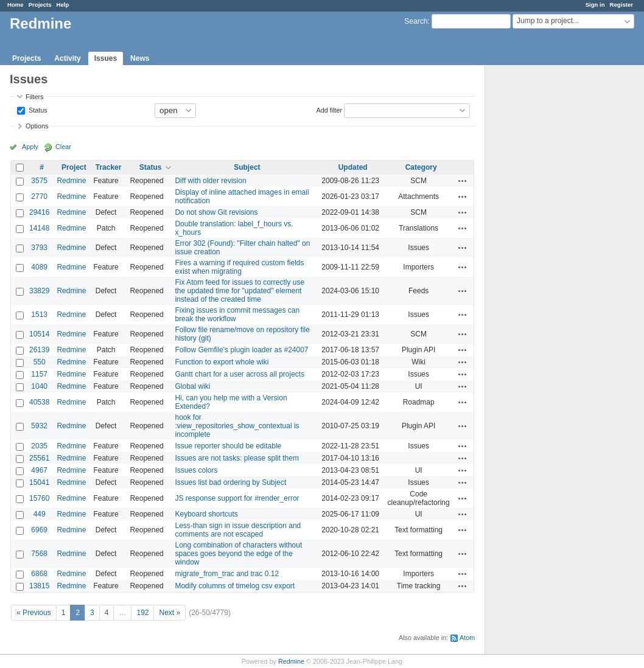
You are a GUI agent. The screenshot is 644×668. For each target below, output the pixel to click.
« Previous (34, 613)
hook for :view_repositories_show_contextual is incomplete (237, 426)
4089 (39, 267)
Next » (170, 613)
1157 (39, 374)
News (140, 58)
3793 (39, 248)
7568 (39, 554)
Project (74, 167)
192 (142, 613)
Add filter (330, 110)
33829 (39, 291)
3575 (39, 181)
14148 (39, 228)
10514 (39, 334)
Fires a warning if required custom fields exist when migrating (239, 267)
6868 (39, 574)
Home (16, 5)
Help (63, 5)
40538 (39, 402)
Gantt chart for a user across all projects (240, 374)
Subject (247, 167)
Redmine (71, 181)
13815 (39, 586)
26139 (39, 350)
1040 (39, 386)
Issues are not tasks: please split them (236, 458)
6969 (39, 530)
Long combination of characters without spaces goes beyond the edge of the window (238, 554)
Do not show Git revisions (216, 212)
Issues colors (196, 470)
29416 (39, 212)
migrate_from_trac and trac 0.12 (227, 574)
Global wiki (192, 386)
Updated (353, 167)
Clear (63, 147)
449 (40, 514)
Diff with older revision (210, 181)
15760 (39, 498)
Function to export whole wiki (222, 362)
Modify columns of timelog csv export (235, 586)
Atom (467, 638)
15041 (39, 482)
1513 (39, 315)
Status (37, 110)
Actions (463, 181)
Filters (34, 97)
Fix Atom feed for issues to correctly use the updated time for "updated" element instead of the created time (240, 291)
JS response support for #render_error (237, 498)
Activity (67, 58)
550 (40, 362)
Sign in (595, 5)
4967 (39, 470)
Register (621, 5)
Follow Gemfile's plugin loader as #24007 (241, 350)
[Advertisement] (546, 256)
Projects (40, 5)
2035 (39, 446)
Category (421, 167)
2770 (39, 197)
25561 (39, 458)
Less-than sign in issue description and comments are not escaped (238, 530)
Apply (30, 147)
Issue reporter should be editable (228, 446)
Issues (106, 58)
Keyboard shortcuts (206, 514)
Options (37, 126)
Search (416, 21)
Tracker (109, 167)
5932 (39, 426)
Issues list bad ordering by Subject (230, 482)
